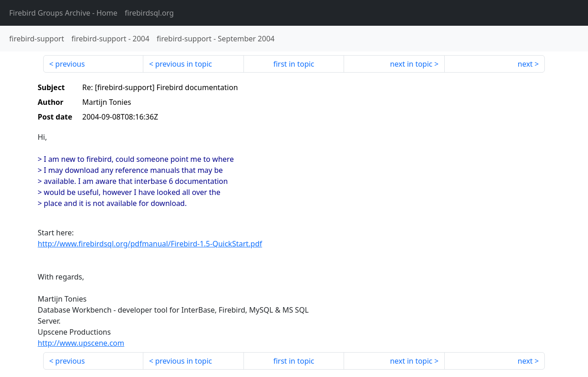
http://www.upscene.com (81, 343)
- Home (63, 13)
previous (70, 64)
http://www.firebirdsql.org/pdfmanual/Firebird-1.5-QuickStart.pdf (150, 244)
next (525, 64)
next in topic (411, 64)
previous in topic (184, 64)
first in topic (294, 64)
